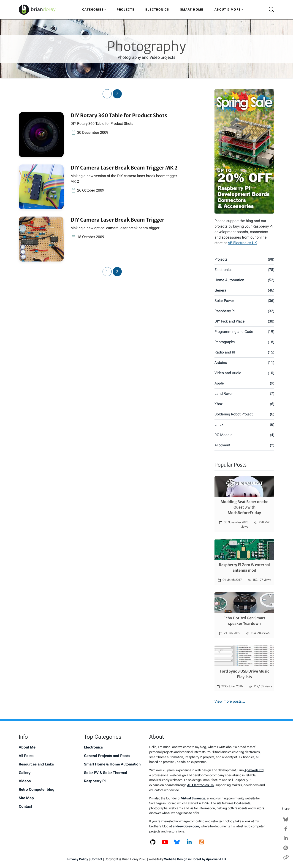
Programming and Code (244, 332)
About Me (27, 747)
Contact (25, 806)
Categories (93, 10)
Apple (244, 383)
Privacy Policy (78, 859)
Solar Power (244, 301)
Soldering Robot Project (244, 414)
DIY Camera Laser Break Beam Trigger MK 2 (124, 168)
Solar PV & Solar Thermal (105, 773)
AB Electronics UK (242, 243)
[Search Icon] (270, 10)
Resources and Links (36, 764)
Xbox (244, 404)
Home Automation (244, 280)
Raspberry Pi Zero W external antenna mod (244, 568)
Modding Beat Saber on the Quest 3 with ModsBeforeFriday (244, 507)
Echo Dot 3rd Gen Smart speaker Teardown (244, 621)
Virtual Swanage (193, 798)
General (244, 290)
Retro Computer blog (37, 789)
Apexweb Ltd (254, 770)
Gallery (25, 773)
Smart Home (192, 10)
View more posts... (230, 701)
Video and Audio (244, 373)
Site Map (26, 798)
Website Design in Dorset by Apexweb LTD (195, 859)
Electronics (157, 10)
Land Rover (244, 394)
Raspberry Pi (244, 311)
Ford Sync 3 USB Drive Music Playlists (244, 674)
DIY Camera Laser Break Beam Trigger (117, 220)
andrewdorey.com (186, 826)
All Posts (26, 756)
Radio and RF (244, 352)
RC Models (244, 435)
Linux (244, 425)
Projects (126, 10)
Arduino (244, 363)
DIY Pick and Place (244, 321)
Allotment (244, 445)
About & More (228, 10)
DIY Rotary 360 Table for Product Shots (119, 115)
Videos (25, 781)
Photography (244, 342)
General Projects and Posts (107, 756)
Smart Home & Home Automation (112, 764)
